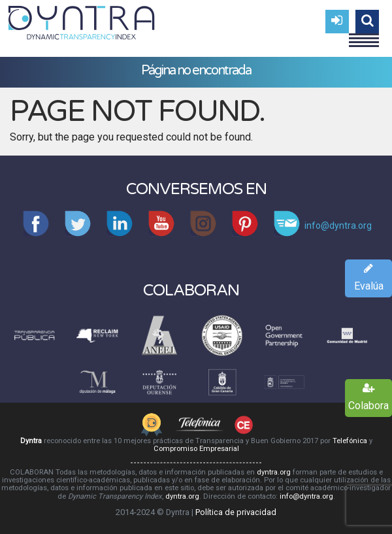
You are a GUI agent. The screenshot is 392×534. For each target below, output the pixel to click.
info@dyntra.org (306, 496)
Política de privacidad (236, 512)
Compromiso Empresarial (196, 449)
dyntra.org (274, 472)
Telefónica (350, 441)
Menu (364, 35)
